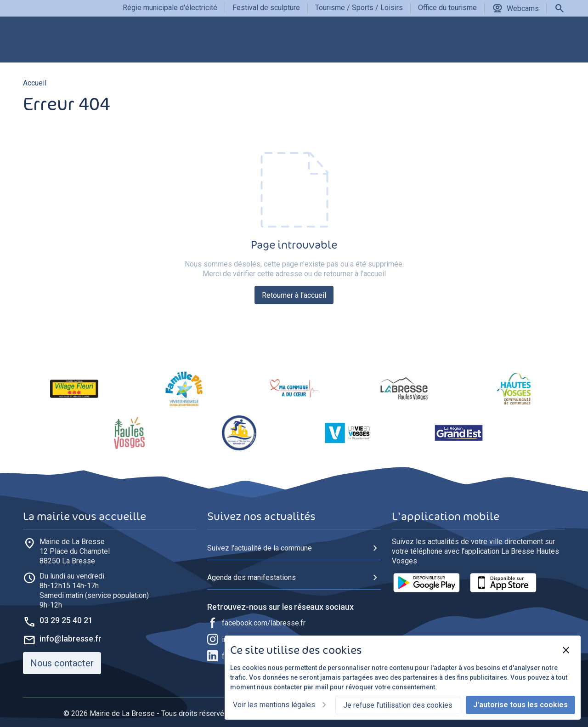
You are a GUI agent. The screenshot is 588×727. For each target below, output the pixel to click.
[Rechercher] (560, 8)
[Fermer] (566, 650)
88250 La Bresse (75, 551)
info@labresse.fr (71, 639)
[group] (170, 43)
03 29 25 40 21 (66, 620)
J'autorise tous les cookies (520, 705)
